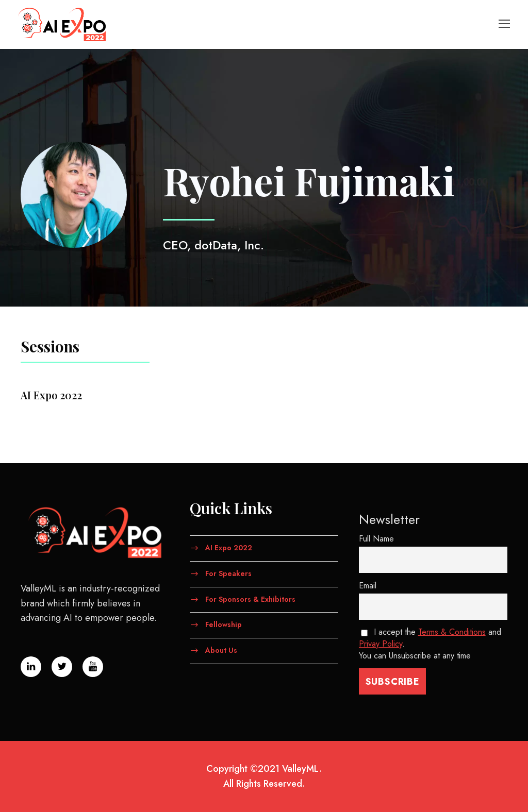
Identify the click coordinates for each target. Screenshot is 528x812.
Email (368, 586)
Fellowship (224, 624)
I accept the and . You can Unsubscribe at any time (430, 644)
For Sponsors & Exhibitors (250, 599)
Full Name (376, 539)
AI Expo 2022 (229, 548)
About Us (221, 650)
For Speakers (228, 573)
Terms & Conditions (452, 632)
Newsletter (389, 519)
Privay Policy (381, 644)
